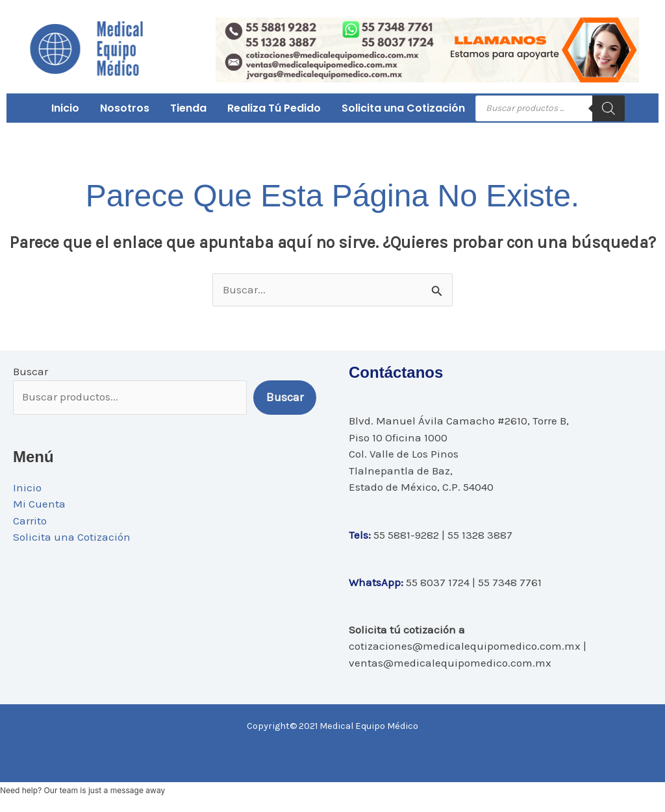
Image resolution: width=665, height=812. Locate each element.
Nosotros (125, 108)
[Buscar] (609, 108)
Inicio (65, 108)
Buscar (31, 371)
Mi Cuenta (39, 504)
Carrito (30, 521)
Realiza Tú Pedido (274, 108)
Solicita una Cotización (403, 108)
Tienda (188, 108)
